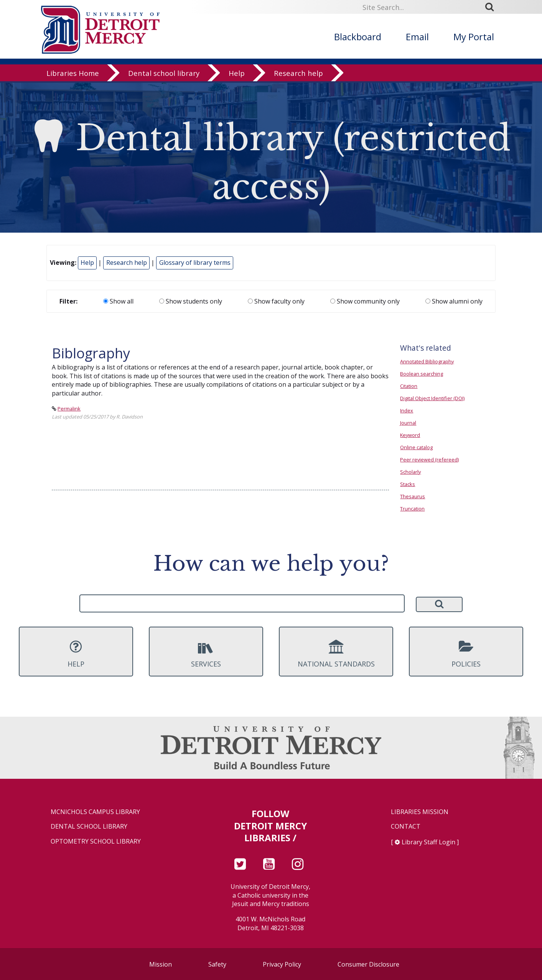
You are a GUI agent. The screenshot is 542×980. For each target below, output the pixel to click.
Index (407, 410)
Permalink (69, 409)
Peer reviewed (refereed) (429, 460)
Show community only (365, 301)
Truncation (412, 509)
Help (237, 75)
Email (417, 37)
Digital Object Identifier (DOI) (432, 398)
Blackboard (358, 37)
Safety (217, 964)
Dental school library (164, 75)
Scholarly (410, 472)
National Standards (336, 654)
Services (206, 654)
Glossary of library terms (195, 263)
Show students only (191, 301)
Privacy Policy (282, 964)
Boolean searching (422, 374)
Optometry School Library (96, 841)
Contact (406, 827)
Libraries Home (73, 75)
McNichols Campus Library (95, 812)
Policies (466, 654)
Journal (408, 423)
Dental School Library (89, 827)
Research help (298, 75)
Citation (409, 386)
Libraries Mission (420, 812)
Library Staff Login (428, 842)
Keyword (410, 435)
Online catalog (416, 447)
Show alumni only (454, 301)
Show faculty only (276, 301)
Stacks (408, 484)
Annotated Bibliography (427, 361)
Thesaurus (413, 496)
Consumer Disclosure (368, 964)
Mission (161, 964)
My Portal (474, 37)
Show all (118, 301)
